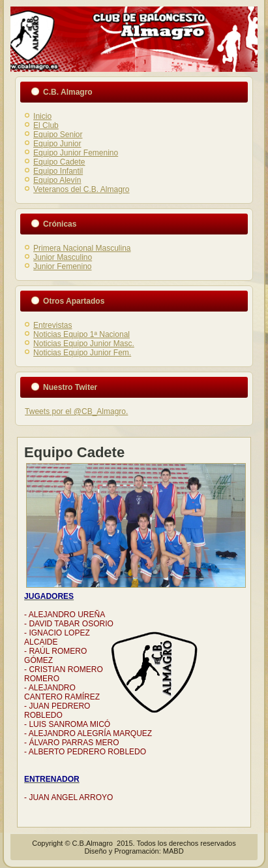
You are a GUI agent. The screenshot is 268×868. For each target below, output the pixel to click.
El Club (46, 125)
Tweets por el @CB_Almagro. (76, 411)
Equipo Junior (57, 144)
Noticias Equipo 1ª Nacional (82, 334)
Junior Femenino (62, 266)
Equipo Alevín (57, 180)
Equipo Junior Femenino (76, 153)
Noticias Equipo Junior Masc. (84, 344)
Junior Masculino (63, 257)
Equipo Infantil (58, 171)
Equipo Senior (58, 135)
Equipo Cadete (59, 162)
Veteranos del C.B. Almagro (81, 189)
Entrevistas (52, 325)
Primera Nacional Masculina (82, 248)
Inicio (42, 116)
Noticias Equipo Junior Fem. (82, 353)
